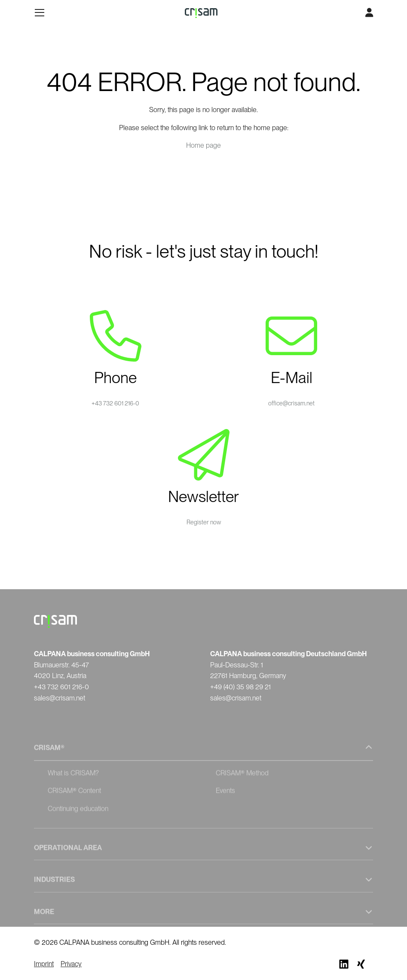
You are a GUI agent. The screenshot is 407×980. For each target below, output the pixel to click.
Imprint (44, 964)
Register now (204, 522)
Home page (203, 145)
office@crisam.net (291, 403)
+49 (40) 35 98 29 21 (240, 687)
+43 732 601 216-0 (115, 403)
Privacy (71, 964)
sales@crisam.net (60, 698)
